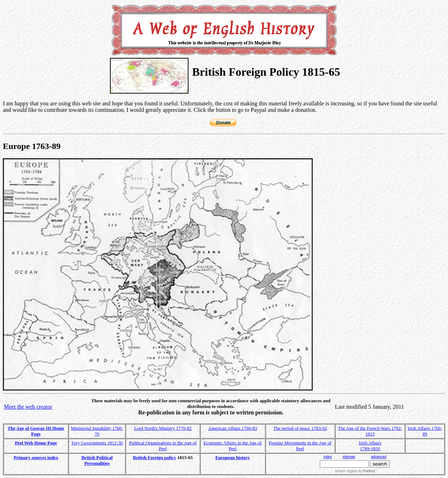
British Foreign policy (154, 457)
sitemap (349, 457)
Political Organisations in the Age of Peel (163, 446)
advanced (379, 457)
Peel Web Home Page (36, 443)
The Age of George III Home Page (36, 431)
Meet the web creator (28, 407)
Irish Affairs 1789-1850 (370, 446)
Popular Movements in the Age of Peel (300, 446)
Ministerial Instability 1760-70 (97, 431)
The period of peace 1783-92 (300, 428)
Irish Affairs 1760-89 (425, 431)
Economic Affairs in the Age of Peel (233, 446)
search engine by (355, 471)
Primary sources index (36, 457)
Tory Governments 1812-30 (97, 443)
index (328, 457)
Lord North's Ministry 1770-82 (163, 428)
